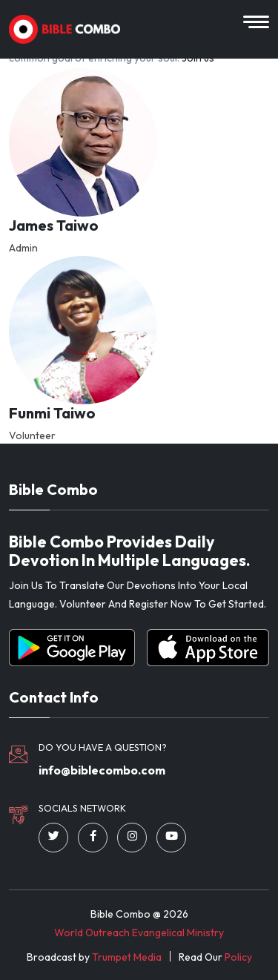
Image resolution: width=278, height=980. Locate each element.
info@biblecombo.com (102, 770)
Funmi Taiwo (52, 413)
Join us (198, 58)
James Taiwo (54, 226)
